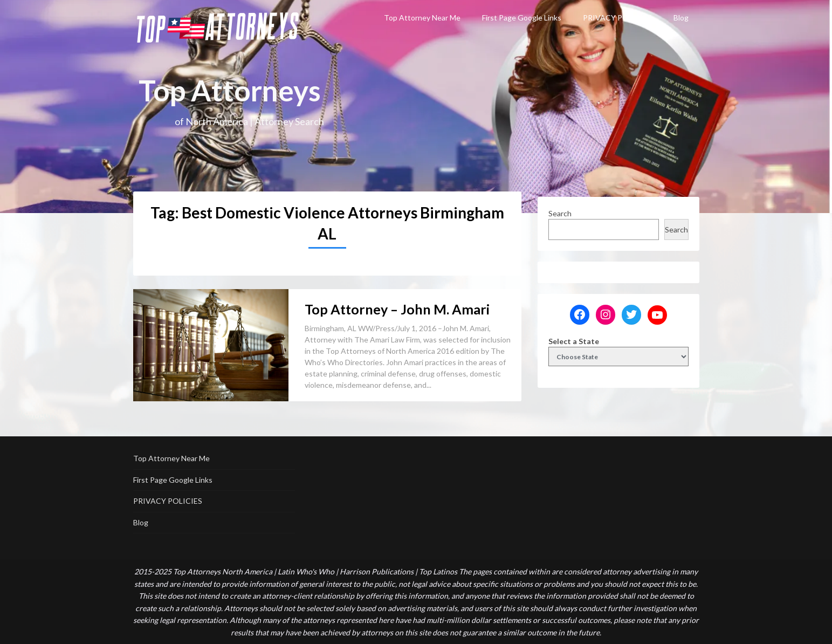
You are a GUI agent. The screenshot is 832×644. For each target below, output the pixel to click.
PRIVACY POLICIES (617, 18)
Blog (681, 18)
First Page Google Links (522, 18)
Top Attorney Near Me (422, 18)
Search (560, 213)
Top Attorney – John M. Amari (397, 309)
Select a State (574, 341)
